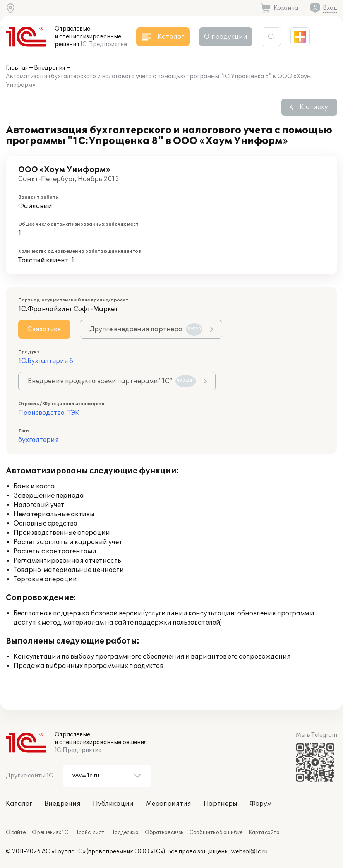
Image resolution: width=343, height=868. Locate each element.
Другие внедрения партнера (146, 329)
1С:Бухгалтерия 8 (46, 361)
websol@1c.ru (249, 852)
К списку (314, 107)
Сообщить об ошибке (216, 832)
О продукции (226, 37)
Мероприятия (169, 804)
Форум (261, 804)
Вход (330, 8)
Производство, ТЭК (49, 413)
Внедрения (50, 68)
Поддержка (124, 832)
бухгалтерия (39, 440)
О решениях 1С (50, 832)
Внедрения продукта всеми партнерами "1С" (112, 381)
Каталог (19, 804)
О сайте (16, 832)
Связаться (44, 329)
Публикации (113, 804)
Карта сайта (264, 832)
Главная (17, 68)
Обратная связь (164, 832)
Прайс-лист (89, 832)
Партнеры (220, 804)
